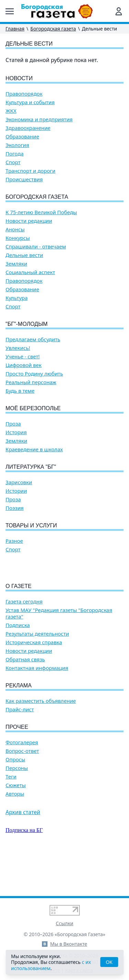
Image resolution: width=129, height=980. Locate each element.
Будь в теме (20, 391)
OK (109, 962)
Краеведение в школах (34, 449)
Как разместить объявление (41, 740)
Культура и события (30, 102)
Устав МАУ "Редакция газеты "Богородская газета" (59, 652)
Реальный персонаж (31, 382)
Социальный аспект (30, 272)
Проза (13, 424)
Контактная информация (37, 707)
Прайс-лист (20, 749)
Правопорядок (24, 94)
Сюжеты (16, 824)
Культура (17, 298)
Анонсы (15, 229)
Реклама (19, 725)
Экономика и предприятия (39, 119)
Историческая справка (34, 681)
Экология (17, 145)
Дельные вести (24, 255)
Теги (11, 816)
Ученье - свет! (23, 357)
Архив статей (23, 851)
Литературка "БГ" (31, 467)
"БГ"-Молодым (26, 324)
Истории (16, 491)
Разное (14, 541)
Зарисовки (19, 482)
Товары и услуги (31, 525)
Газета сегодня (24, 641)
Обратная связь (25, 699)
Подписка (18, 664)
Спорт (13, 162)
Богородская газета (53, 29)
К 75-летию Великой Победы (41, 212)
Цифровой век (24, 365)
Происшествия (24, 179)
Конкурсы (18, 238)
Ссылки (64, 923)
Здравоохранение (28, 128)
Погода (15, 154)
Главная (15, 29)
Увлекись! (18, 348)
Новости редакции (29, 221)
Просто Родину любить (34, 374)
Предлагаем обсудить (33, 339)
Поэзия (15, 508)
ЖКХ (11, 111)
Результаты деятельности (37, 673)
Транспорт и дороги (30, 171)
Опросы (15, 799)
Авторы (15, 833)
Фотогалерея (22, 781)
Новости (19, 78)
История (16, 432)
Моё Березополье (33, 408)
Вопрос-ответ (22, 790)
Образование (22, 137)
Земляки (16, 264)
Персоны (17, 807)
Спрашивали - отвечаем (36, 247)
